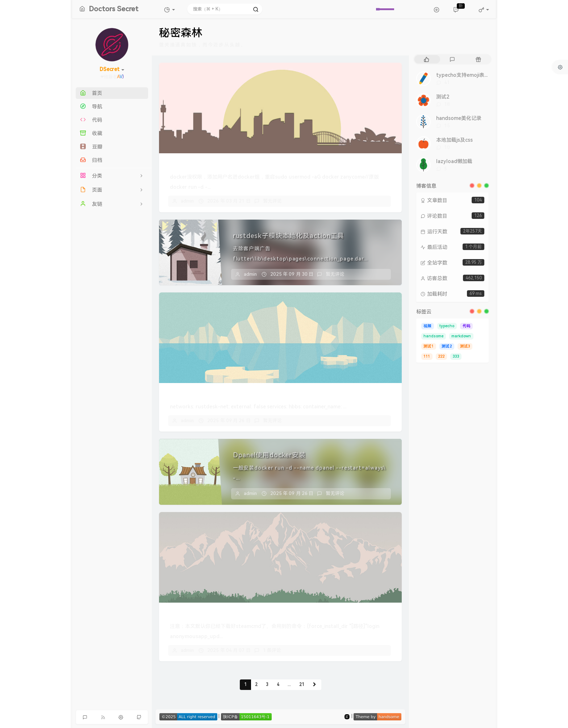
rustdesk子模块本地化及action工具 (289, 236)
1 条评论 (272, 650)
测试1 (429, 346)
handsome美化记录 (459, 118)
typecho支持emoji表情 (463, 75)
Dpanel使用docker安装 (269, 455)
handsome (433, 336)
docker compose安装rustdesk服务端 (224, 394)
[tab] (427, 59)
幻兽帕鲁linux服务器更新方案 (212, 613)
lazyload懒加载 (454, 161)
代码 (467, 326)
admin (187, 201)
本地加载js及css (454, 140)
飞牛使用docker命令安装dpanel (216, 164)
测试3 (465, 346)
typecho (447, 326)
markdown (461, 336)
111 (427, 356)
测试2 (443, 97)
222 (441, 356)
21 (302, 685)
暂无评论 (272, 201)
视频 (427, 326)
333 (456, 356)
